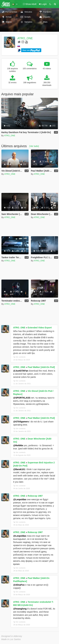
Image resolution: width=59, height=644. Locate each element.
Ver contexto (19, 357)
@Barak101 (19, 469)
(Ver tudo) (34, 146)
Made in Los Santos (11, 639)
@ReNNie (18, 445)
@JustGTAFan (21, 371)
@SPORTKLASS (22, 398)
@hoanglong (20, 609)
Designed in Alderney (12, 636)
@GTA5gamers (21, 422)
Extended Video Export (40, 328)
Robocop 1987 (35, 496)
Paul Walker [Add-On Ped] (41, 367)
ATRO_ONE (25, 38)
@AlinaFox (19, 585)
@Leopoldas (20, 499)
